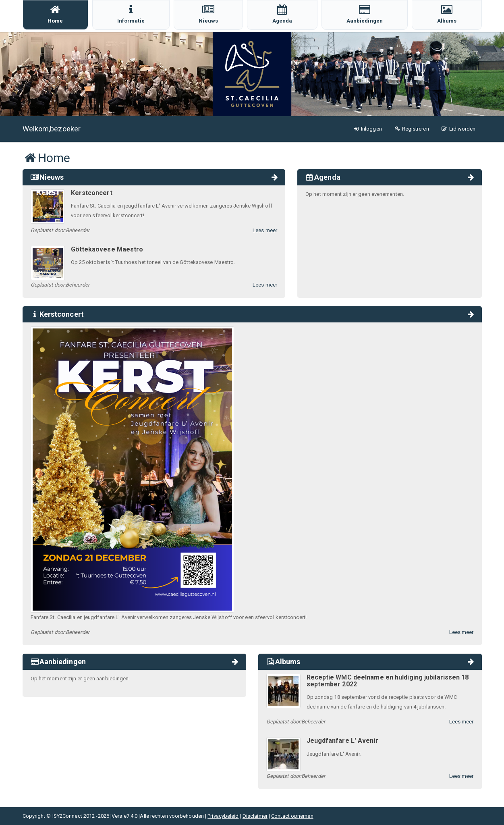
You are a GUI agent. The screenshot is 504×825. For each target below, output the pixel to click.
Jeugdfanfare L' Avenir (342, 741)
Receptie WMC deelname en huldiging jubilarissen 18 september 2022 (388, 681)
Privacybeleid (223, 816)
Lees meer (265, 230)
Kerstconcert (92, 193)
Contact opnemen (292, 816)
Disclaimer (255, 816)
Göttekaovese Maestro (107, 249)
